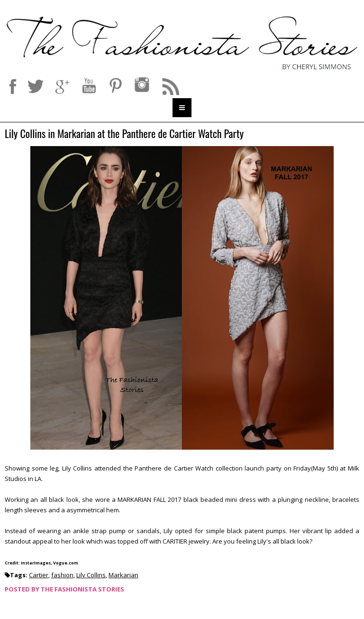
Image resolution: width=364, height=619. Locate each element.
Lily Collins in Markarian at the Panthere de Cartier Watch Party (124, 134)
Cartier (39, 575)
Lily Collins (91, 575)
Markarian (123, 575)
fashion (62, 575)
